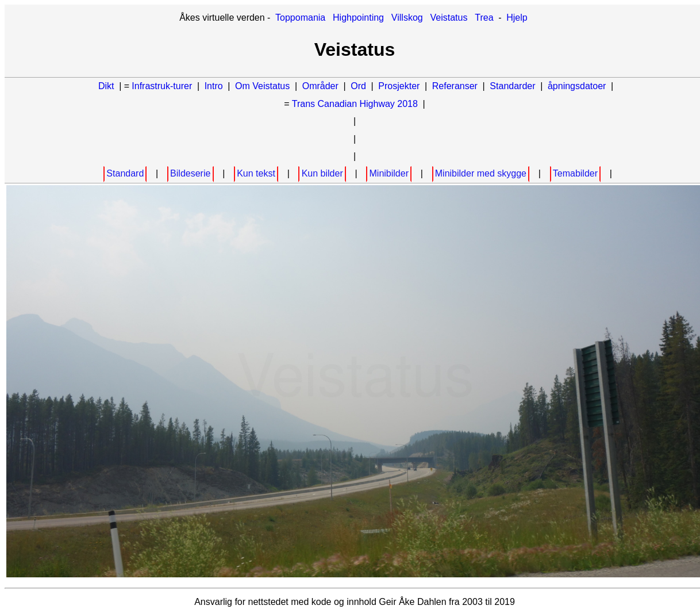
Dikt (106, 86)
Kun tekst (256, 173)
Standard (125, 173)
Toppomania (300, 18)
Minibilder (389, 173)
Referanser (455, 86)
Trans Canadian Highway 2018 (355, 104)
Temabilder (575, 173)
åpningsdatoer (577, 86)
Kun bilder (322, 173)
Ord (358, 86)
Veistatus (449, 18)
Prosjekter (399, 86)
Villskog (407, 18)
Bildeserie (190, 173)
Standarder (512, 86)
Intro (214, 86)
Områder (320, 86)
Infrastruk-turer (163, 86)
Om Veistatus (262, 86)
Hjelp (517, 18)
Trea (484, 18)
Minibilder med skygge (481, 173)
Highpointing (358, 18)
